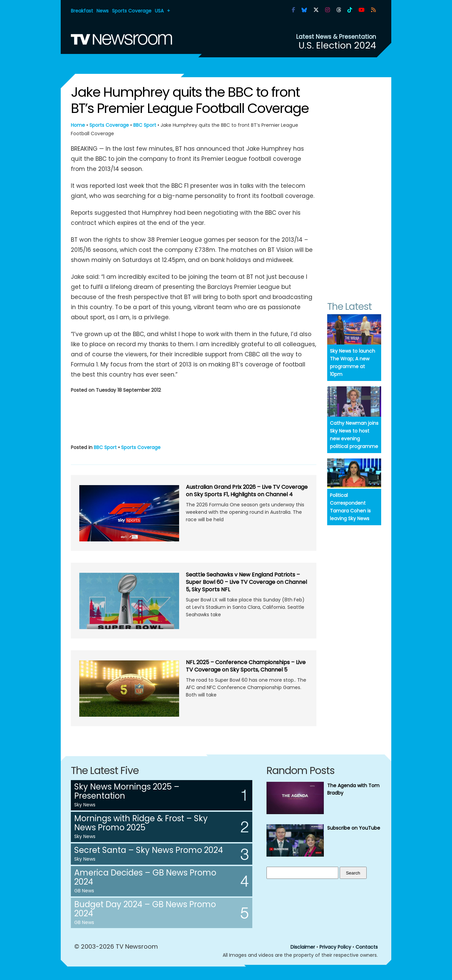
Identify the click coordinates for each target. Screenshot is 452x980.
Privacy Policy (335, 947)
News (103, 11)
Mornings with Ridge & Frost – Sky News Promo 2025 (141, 823)
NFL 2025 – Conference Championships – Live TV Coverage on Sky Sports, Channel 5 (246, 666)
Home (78, 125)
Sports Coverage (132, 11)
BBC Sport (145, 125)
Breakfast (82, 11)
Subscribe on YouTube (354, 828)
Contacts (367, 947)
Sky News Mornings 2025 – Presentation (127, 791)
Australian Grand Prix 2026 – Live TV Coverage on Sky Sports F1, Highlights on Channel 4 (247, 491)
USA (159, 11)
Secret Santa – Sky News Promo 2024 (149, 850)
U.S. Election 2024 (337, 45)
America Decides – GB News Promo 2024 (145, 877)
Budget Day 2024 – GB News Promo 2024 (145, 909)
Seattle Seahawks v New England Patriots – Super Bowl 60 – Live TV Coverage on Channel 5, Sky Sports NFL (246, 582)
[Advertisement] (194, 417)
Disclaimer (303, 947)
